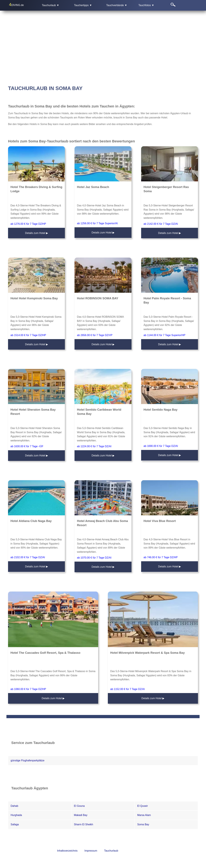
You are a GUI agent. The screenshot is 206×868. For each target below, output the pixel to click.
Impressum (91, 851)
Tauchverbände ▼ (117, 5)
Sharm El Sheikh (83, 824)
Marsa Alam (144, 815)
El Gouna (79, 806)
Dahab (14, 806)
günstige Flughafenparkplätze (28, 760)
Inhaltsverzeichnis (67, 851)
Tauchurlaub (111, 851)
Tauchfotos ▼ (146, 5)
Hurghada (16, 815)
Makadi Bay (81, 815)
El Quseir (143, 806)
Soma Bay (143, 824)
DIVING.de (16, 5)
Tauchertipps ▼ (83, 5)
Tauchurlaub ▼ (50, 5)
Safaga (15, 824)
